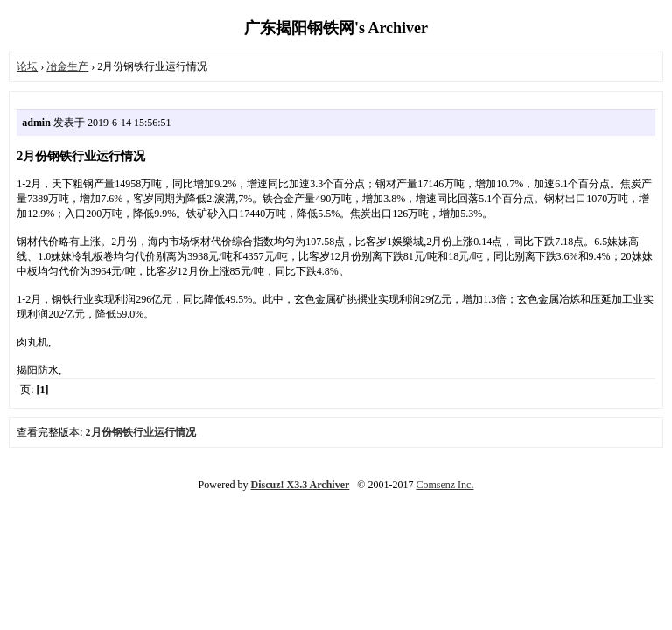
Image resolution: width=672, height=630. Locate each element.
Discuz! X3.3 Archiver (301, 485)
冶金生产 (67, 66)
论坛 (27, 66)
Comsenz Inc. (444, 485)
